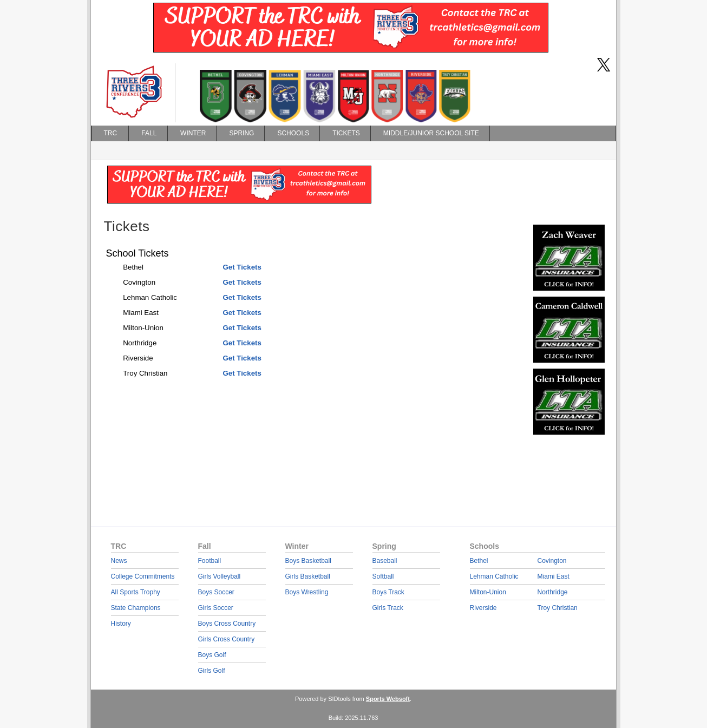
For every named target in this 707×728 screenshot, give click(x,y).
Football (210, 561)
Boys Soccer (216, 592)
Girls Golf (212, 671)
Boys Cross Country (227, 624)
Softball (383, 576)
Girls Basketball (308, 576)
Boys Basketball (308, 561)
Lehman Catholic (494, 576)
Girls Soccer (216, 608)
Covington (552, 561)
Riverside (483, 608)
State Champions (136, 608)
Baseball (385, 561)
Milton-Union (488, 592)
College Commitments (143, 576)
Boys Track (388, 592)
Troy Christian (558, 608)
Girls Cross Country (227, 639)
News (119, 561)
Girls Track (388, 608)
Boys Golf (212, 655)
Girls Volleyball (220, 576)
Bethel (479, 561)
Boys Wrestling (307, 592)
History (121, 624)
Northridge (553, 592)
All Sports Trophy (136, 592)
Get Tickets (242, 267)
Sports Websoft (388, 699)
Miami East (554, 576)
